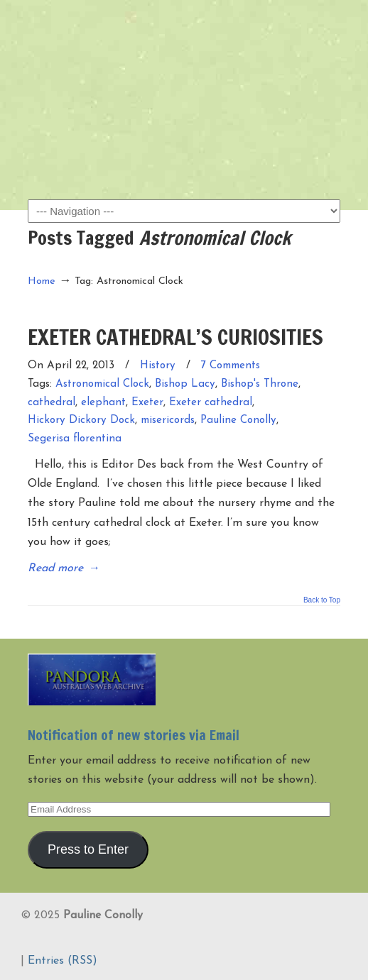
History (158, 366)
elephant (103, 403)
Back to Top (322, 600)
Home (42, 281)
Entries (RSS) (63, 961)
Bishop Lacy (185, 384)
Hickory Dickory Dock (81, 420)
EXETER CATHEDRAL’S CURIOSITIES (175, 337)
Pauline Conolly (184, 36)
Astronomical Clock (102, 384)
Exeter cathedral (211, 403)
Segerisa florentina (75, 439)
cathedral (52, 403)
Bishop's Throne (260, 384)
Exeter (147, 403)
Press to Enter (88, 849)
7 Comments (231, 366)
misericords (168, 420)
